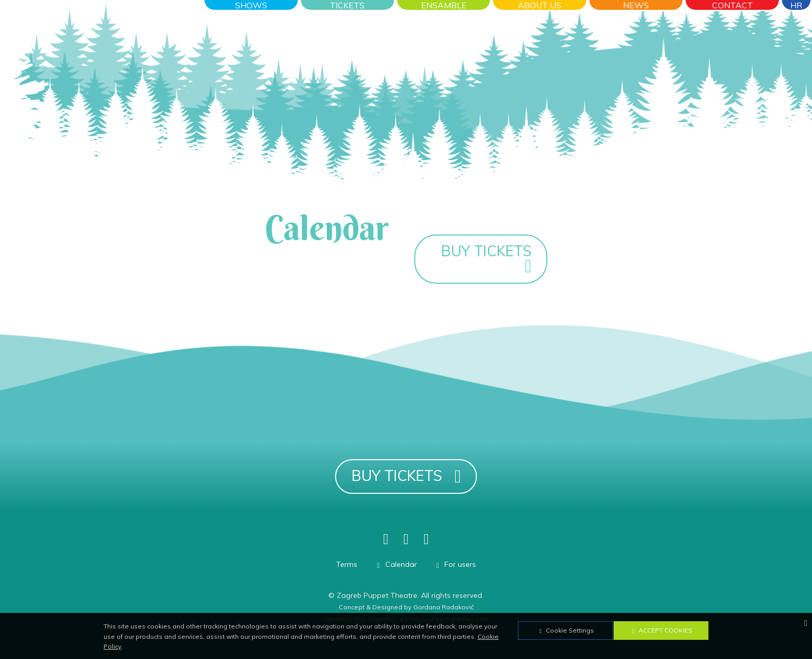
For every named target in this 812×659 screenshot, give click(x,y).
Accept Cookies (661, 630)
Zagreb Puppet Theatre (377, 595)
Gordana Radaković (444, 607)
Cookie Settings (565, 630)
